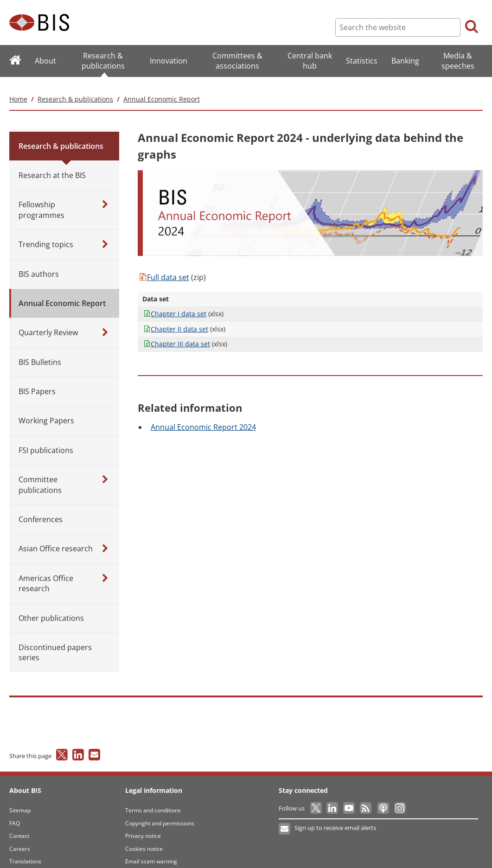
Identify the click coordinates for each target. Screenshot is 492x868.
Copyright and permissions (160, 813)
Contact (19, 826)
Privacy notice (143, 826)
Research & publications (75, 88)
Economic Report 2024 (203, 416)
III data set (176, 334)
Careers (20, 838)
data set (163, 267)
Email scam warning (151, 851)
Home (18, 88)
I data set (174, 303)
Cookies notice (144, 838)
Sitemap (20, 800)
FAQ (15, 813)
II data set (175, 318)
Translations (25, 851)
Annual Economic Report (162, 88)
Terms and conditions (153, 800)
